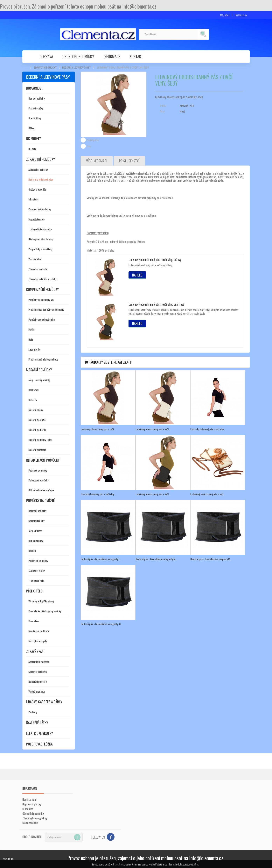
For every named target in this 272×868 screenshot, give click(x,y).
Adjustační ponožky (38, 169)
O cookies (28, 809)
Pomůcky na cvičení (40, 500)
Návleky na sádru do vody (41, 239)
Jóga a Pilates (35, 531)
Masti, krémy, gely (38, 641)
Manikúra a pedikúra (39, 631)
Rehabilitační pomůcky (43, 460)
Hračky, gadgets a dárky (44, 702)
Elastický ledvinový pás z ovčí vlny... (208, 429)
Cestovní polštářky (38, 672)
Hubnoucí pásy (36, 541)
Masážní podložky (37, 430)
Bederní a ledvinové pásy (76, 67)
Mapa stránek (30, 823)
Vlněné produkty (37, 691)
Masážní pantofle (37, 420)
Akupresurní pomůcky (39, 380)
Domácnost (35, 88)
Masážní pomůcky (39, 370)
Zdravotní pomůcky (45, 67)
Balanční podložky (37, 511)
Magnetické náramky (41, 229)
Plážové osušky (36, 108)
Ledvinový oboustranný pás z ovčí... (98, 429)
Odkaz (163, 106)
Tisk (89, 146)
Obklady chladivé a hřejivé (41, 490)
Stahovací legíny (36, 570)
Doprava (46, 56)
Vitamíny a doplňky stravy (41, 601)
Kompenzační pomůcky (42, 289)
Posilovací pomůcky (38, 560)
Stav (162, 111)
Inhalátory (33, 199)
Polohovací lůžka (39, 744)
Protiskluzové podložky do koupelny (46, 309)
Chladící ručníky (36, 521)
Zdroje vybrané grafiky (35, 818)
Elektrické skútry (40, 733)
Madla (31, 329)
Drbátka (33, 400)
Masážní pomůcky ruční (40, 440)
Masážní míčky (36, 410)
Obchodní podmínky (78, 56)
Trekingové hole (36, 581)
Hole (31, 339)
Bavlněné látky (37, 723)
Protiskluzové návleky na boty (43, 359)
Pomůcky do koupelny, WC (41, 300)
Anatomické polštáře (39, 662)
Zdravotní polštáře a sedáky (42, 279)
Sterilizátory (35, 118)
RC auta (32, 149)
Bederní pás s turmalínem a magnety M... (156, 559)
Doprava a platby (32, 804)
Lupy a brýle (34, 349)
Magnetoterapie (36, 219)
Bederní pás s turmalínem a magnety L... (101, 559)
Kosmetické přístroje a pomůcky (45, 611)
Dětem (32, 128)
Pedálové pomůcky (38, 470)
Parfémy (33, 712)
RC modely (34, 138)
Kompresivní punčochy (40, 209)
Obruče (32, 551)
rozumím (8, 859)
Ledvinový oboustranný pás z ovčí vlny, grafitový (156, 304)
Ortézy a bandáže (37, 189)
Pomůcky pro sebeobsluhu (42, 319)
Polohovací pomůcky (38, 480)
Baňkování (33, 390)
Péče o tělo (34, 591)
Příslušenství (130, 161)
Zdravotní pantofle (38, 269)
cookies (119, 864)
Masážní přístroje (37, 450)
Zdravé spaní (35, 651)
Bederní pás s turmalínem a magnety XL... (102, 624)
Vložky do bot (35, 259)
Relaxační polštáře (38, 681)
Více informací (97, 161)
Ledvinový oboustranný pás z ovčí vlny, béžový (155, 260)
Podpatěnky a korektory (40, 249)
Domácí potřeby (36, 98)
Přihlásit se (241, 15)
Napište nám (29, 799)
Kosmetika (34, 621)
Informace (112, 56)
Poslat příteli (93, 140)
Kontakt (136, 56)
